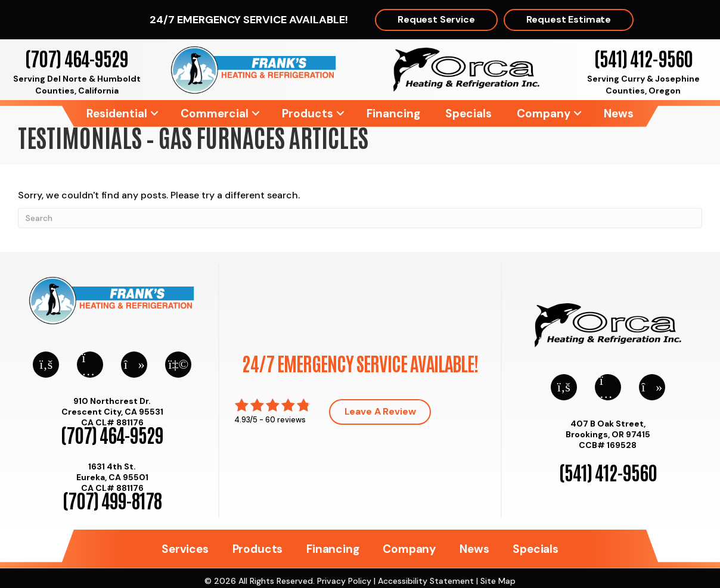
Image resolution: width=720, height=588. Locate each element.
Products (308, 113)
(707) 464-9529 (77, 57)
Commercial (215, 113)
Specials (468, 113)
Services (185, 549)
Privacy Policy (344, 581)
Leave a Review (380, 411)
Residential (117, 113)
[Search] (360, 218)
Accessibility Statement (426, 581)
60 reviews (285, 420)
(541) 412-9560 (643, 57)
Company (544, 113)
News (619, 113)
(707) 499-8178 (112, 500)
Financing (393, 113)
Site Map (498, 581)
